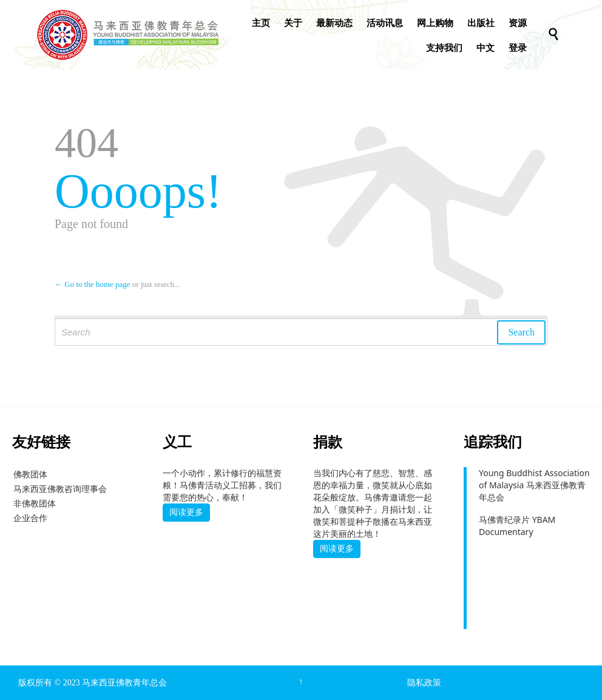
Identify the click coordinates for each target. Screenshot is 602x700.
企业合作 (30, 518)
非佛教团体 (35, 503)
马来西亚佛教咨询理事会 (60, 489)
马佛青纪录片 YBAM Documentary (517, 526)
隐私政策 (424, 683)
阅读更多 (186, 512)
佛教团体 (30, 474)
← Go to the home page (93, 284)
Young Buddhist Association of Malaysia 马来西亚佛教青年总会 (534, 485)
